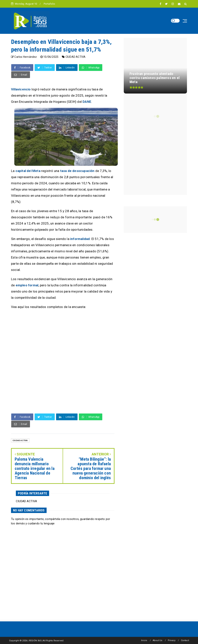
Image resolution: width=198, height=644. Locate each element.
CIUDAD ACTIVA (76, 57)
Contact (185, 640)
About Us (158, 640)
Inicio (144, 640)
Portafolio (49, 4)
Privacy (172, 640)
